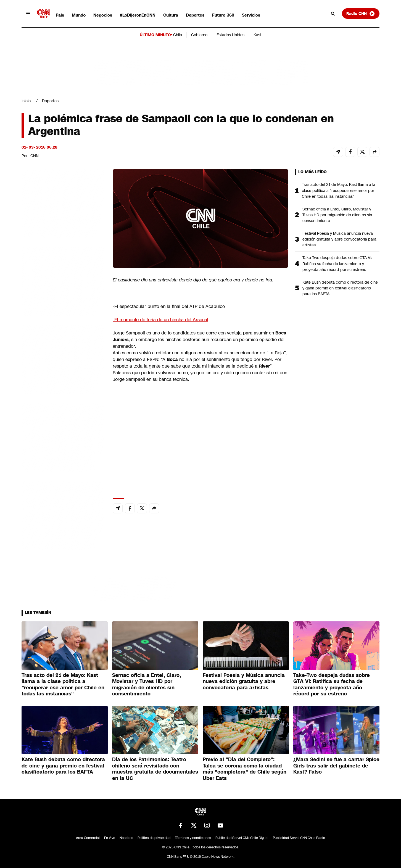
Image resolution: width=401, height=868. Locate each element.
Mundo (79, 15)
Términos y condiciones (193, 838)
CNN (35, 156)
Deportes (195, 15)
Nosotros (126, 838)
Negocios (103, 15)
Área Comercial (88, 838)
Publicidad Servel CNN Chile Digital (242, 838)
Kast (258, 35)
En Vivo (110, 838)
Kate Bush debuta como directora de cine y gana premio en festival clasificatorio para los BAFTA (340, 288)
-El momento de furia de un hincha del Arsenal (160, 320)
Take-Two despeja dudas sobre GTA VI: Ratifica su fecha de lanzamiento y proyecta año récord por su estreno (337, 263)
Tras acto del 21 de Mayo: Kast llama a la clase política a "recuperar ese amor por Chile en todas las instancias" (339, 190)
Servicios (251, 15)
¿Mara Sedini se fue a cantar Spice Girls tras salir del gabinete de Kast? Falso (336, 766)
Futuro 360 (223, 15)
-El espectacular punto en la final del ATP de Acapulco (169, 306)
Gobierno (199, 35)
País (60, 15)
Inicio (26, 101)
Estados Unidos (230, 35)
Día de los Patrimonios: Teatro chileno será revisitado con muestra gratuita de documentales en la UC (155, 769)
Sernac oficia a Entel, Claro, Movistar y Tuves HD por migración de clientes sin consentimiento (337, 215)
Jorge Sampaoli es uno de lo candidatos (154, 333)
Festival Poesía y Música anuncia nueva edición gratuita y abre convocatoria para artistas (339, 239)
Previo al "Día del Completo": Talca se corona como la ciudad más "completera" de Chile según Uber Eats (245, 769)
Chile (178, 35)
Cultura (171, 15)
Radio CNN (361, 14)
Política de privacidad (154, 838)
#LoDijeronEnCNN (138, 15)
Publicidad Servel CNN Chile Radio (299, 838)
